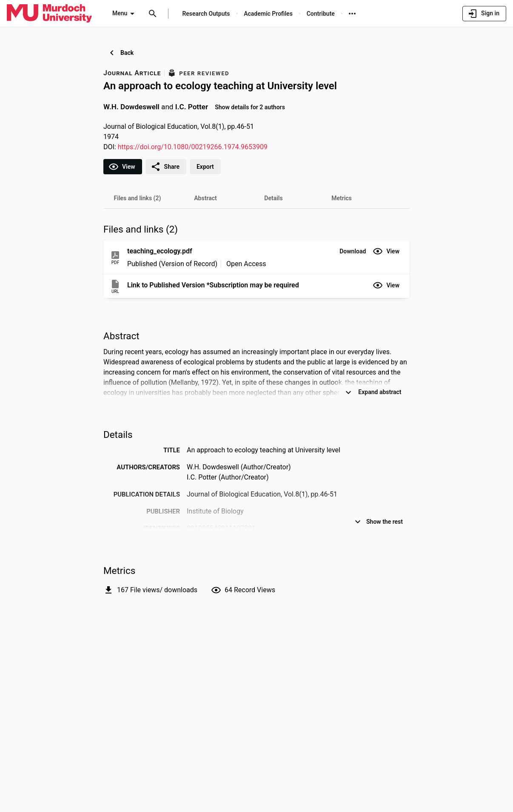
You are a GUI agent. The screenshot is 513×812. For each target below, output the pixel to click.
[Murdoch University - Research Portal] (49, 13)
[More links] (352, 14)
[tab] (137, 198)
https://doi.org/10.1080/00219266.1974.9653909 (193, 147)
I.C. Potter (192, 107)
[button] (353, 251)
